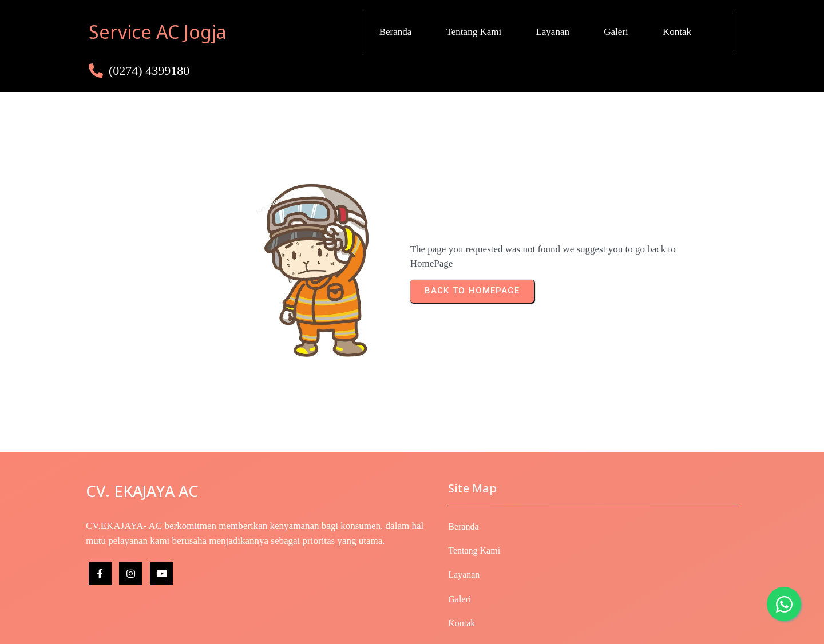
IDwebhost (520, 628)
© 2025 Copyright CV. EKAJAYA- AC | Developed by (391, 628)
